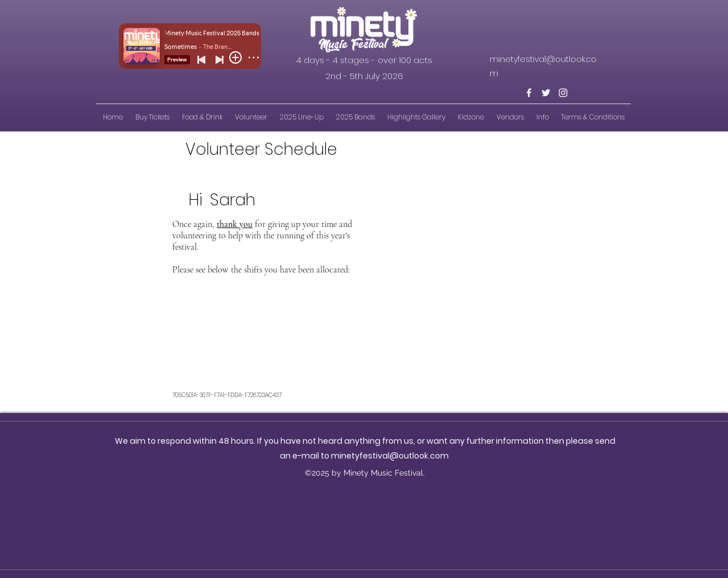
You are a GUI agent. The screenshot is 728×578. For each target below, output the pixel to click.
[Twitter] (546, 93)
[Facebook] (529, 93)
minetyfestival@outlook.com (390, 456)
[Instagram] (563, 93)
